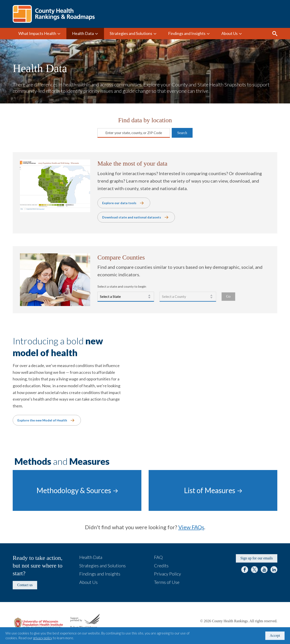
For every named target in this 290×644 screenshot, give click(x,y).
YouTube (264, 570)
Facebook (245, 570)
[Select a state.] (126, 297)
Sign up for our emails (257, 558)
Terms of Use (167, 582)
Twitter (254, 570)
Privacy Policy (168, 574)
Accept (275, 635)
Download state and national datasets (132, 217)
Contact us (25, 585)
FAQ (158, 557)
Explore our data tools (119, 203)
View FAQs (191, 527)
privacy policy (43, 638)
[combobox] (100, 133)
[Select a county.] (188, 297)
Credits (161, 566)
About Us (230, 33)
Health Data (83, 33)
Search (275, 34)
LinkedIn (274, 570)
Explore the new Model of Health (42, 420)
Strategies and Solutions (131, 33)
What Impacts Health (37, 33)
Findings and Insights (187, 33)
